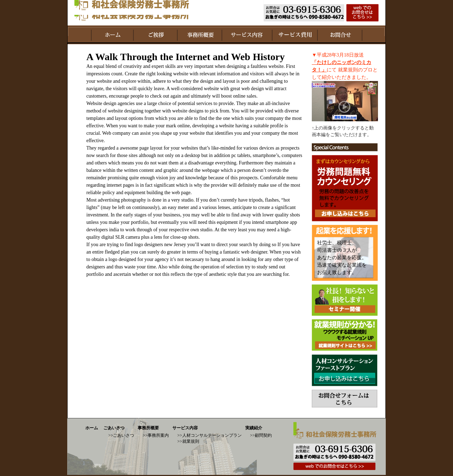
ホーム (92, 428)
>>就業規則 (188, 441)
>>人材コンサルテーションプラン (210, 435)
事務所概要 (148, 428)
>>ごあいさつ (121, 435)
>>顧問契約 (261, 435)
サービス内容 (185, 428)
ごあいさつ (114, 428)
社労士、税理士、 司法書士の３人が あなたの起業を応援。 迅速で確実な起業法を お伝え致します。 (342, 258)
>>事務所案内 (156, 435)
